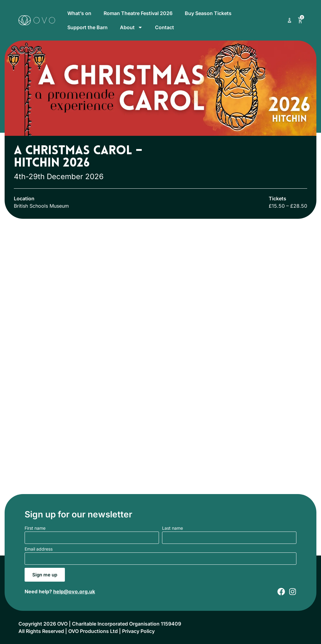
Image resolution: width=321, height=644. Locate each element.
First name (35, 528)
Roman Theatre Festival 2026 (138, 13)
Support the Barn (87, 27)
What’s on (79, 13)
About (131, 27)
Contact (164, 27)
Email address (39, 549)
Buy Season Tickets (208, 13)
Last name (172, 528)
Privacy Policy (138, 631)
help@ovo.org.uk (74, 591)
